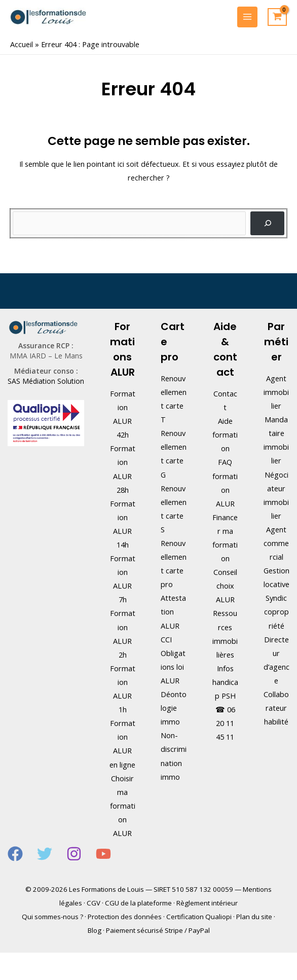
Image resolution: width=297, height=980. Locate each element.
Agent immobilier (276, 392)
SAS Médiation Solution (46, 381)
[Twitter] (45, 854)
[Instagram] (74, 854)
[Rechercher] (267, 223)
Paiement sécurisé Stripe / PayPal (158, 930)
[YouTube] (103, 854)
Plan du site (254, 917)
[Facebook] (15, 854)
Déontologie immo (174, 708)
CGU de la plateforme (138, 903)
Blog (95, 930)
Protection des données (125, 917)
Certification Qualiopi (199, 917)
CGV (94, 903)
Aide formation (225, 434)
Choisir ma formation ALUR (123, 806)
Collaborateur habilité (276, 708)
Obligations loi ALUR (173, 667)
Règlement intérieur (207, 903)
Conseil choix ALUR (225, 586)
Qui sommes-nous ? (52, 917)
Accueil (22, 44)
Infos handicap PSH (225, 682)
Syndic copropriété (276, 611)
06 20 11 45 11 (226, 723)
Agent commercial (276, 543)
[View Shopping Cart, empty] (277, 17)
